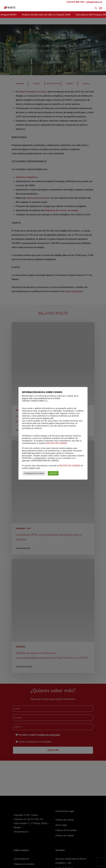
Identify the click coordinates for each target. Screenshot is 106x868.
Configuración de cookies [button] (34, 473)
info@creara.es (94, 2)
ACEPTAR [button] (53, 473)
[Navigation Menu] (101, 8)
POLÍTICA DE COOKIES (57, 443)
